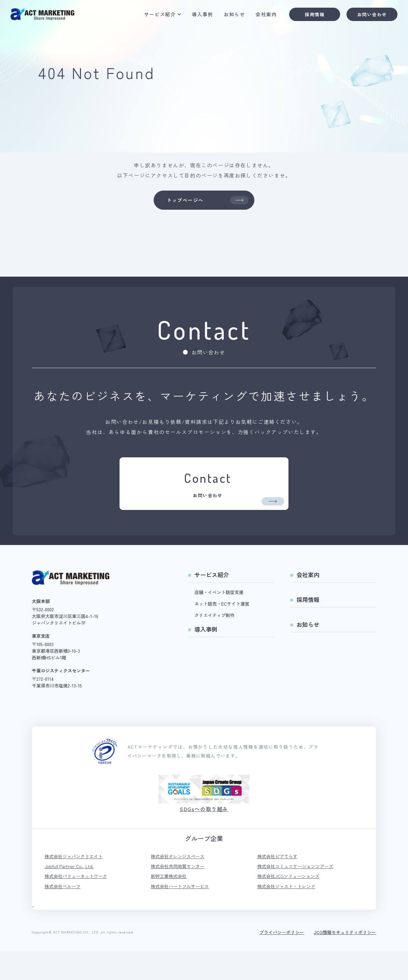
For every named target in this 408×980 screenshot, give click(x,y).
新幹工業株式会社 (171, 904)
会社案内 (261, 16)
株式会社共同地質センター (181, 893)
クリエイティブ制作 (215, 640)
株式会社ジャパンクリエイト (78, 882)
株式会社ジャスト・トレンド (290, 914)
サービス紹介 (154, 16)
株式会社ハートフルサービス (184, 914)
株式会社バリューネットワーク (80, 904)
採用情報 (309, 16)
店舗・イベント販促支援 (219, 617)
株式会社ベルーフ (65, 914)
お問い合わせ (367, 16)
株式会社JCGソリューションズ (293, 904)
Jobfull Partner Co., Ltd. (71, 893)
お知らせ (229, 16)
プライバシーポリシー (282, 961)
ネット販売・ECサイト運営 (222, 629)
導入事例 (197, 16)
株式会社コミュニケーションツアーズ (301, 893)
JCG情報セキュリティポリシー (345, 961)
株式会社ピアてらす (280, 882)
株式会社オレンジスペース (181, 882)
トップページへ (207, 202)
